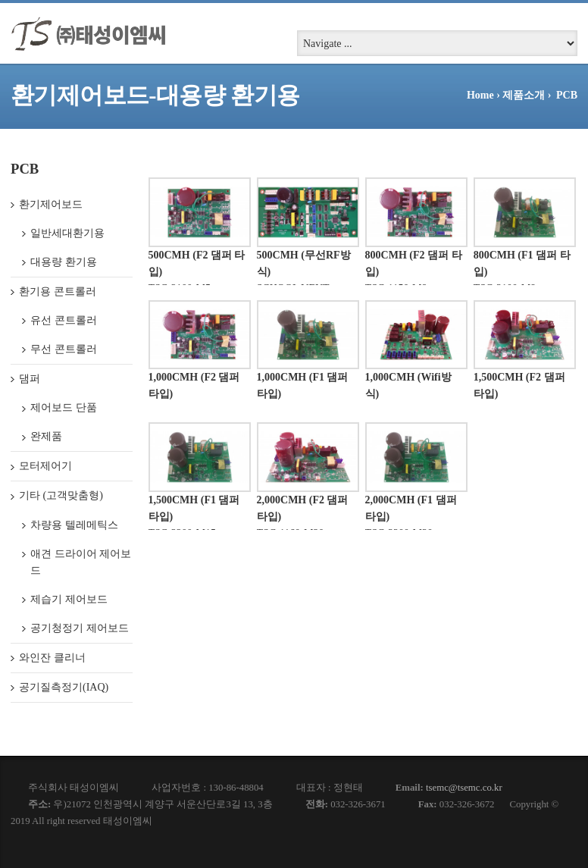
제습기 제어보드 (69, 599)
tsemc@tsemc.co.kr (464, 788)
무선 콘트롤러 (64, 349)
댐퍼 (30, 379)
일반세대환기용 (67, 233)
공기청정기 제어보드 (80, 628)
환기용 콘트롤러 (58, 291)
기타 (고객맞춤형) (61, 495)
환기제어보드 (51, 204)
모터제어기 (45, 466)
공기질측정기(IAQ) (64, 687)
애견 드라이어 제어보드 (81, 562)
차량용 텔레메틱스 (74, 525)
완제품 (46, 436)
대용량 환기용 (64, 262)
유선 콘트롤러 (64, 320)
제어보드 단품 (64, 407)
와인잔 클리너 (52, 658)
